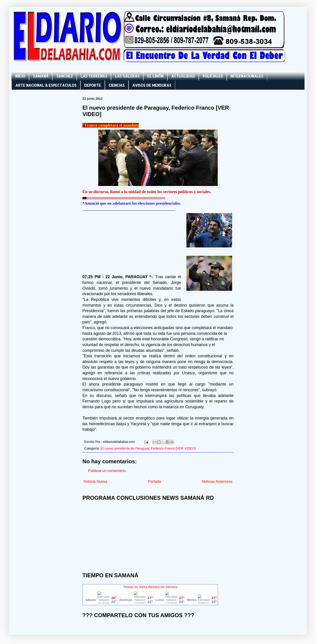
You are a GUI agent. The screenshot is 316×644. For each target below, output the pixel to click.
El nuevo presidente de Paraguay (125, 448)
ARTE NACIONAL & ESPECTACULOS (46, 85)
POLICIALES (213, 76)
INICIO (20, 76)
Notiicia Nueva (95, 482)
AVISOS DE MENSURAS (152, 85)
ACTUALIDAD (183, 76)
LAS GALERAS (127, 76)
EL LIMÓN (155, 76)
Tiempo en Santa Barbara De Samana (150, 587)
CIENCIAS (117, 85)
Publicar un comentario (107, 471)
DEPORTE (93, 85)
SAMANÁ (41, 76)
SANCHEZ (65, 76)
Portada (155, 482)
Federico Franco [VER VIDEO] (173, 448)
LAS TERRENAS (94, 76)
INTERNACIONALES (247, 76)
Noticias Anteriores (217, 482)
